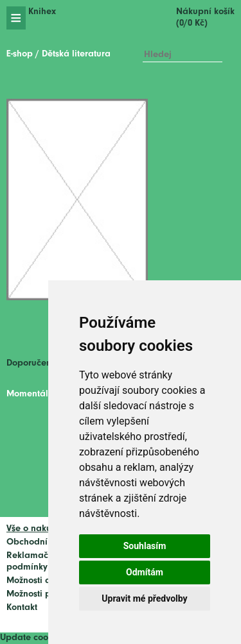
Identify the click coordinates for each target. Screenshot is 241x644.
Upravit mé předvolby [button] (144, 598)
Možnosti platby (39, 594)
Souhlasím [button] (145, 546)
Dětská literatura (76, 54)
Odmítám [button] (145, 572)
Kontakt (22, 608)
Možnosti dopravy (43, 581)
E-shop (20, 54)
